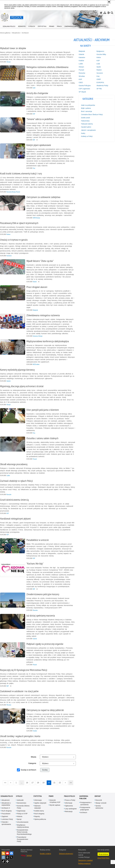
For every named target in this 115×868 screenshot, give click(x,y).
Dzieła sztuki (86, 118)
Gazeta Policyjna (85, 86)
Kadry (83, 133)
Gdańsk (81, 54)
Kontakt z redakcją (45, 853)
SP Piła (99, 89)
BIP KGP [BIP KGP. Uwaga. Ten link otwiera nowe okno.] (29, 855)
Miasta (33, 757)
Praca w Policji (69, 796)
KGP (80, 79)
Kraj (98, 76)
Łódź (98, 64)
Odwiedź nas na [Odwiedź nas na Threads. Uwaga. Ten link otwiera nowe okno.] (7, 857)
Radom (99, 70)
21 (54, 782)
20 (48, 782)
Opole (99, 67)
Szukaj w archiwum (28, 770)
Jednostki (20, 800)
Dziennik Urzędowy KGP (55, 801)
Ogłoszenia (69, 806)
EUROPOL (100, 82)
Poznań (81, 70)
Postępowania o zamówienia (86, 803)
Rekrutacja (69, 811)
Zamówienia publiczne (84, 797)
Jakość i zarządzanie (88, 130)
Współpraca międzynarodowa (23, 826)
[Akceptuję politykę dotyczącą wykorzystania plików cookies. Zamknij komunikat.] (109, 2)
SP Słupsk (82, 92)
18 (37, 782)
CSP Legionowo (84, 89)
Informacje (38, 800)
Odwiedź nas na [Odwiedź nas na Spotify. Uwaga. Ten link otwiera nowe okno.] (7, 861)
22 (59, 782)
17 (32, 782)
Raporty (37, 816)
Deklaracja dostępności (66, 853)
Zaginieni (5, 816)
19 (43, 782)
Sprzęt (19, 819)
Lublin (81, 64)
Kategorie (32, 763)
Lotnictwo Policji (7, 819)
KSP (98, 60)
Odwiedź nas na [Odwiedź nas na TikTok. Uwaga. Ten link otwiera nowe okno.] (3, 861)
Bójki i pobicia (86, 108)
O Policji (19, 796)
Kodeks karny (39, 811)
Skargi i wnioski (101, 803)
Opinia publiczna (40, 819)
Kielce (99, 57)
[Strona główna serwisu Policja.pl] (101, 13)
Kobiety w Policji (87, 136)
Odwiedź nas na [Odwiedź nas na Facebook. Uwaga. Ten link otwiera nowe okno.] (11, 853)
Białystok (82, 51)
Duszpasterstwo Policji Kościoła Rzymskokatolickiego (24, 832)
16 (26, 782)
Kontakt (98, 796)
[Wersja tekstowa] (108, 13)
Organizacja (21, 811)
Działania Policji (7, 796)
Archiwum (25, 33)
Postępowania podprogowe (85, 808)
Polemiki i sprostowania (6, 823)
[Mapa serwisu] (105, 13)
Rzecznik (99, 800)
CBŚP (99, 79)
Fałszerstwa (85, 121)
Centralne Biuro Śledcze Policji (92, 114)
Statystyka (38, 796)
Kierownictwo (21, 803)
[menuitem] (9, 26)
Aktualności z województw (6, 804)
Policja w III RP (22, 813)
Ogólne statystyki (40, 803)
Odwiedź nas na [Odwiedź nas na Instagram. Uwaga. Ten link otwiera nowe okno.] (3, 857)
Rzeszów (82, 73)
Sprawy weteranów (99, 807)
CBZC (81, 82)
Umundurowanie (23, 822)
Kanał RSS (3, 853)
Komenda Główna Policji (23, 807)
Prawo (51, 796)
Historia (20, 816)
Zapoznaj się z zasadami (85, 860)
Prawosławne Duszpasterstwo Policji (23, 839)
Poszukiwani (6, 813)
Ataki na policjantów (88, 105)
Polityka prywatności (84, 863)
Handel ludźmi (86, 127)
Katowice (82, 57)
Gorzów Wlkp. (101, 54)
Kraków (81, 60)
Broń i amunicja (87, 111)
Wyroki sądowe (55, 805)
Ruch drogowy (7, 811)
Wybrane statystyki (38, 807)
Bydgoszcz (100, 51)
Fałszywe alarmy (87, 124)
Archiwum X (6, 808)
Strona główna (5, 33)
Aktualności (16, 33)
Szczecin (100, 73)
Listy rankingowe (71, 808)
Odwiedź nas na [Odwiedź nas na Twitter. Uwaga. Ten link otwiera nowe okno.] (11, 857)
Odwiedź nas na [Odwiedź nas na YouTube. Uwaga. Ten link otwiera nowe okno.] (7, 853)
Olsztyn (81, 67)
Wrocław (82, 76)
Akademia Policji (102, 86)
